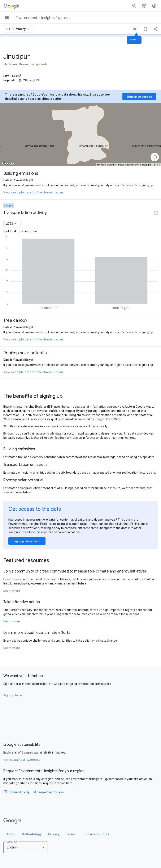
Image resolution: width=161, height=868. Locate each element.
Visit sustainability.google (22, 760)
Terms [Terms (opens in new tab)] (157, 165)
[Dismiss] (139, 39)
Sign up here (12, 695)
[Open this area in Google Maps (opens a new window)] (8, 164)
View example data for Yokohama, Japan (33, 192)
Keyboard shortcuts (106, 165)
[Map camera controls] (155, 157)
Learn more (12, 591)
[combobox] (21, 29)
